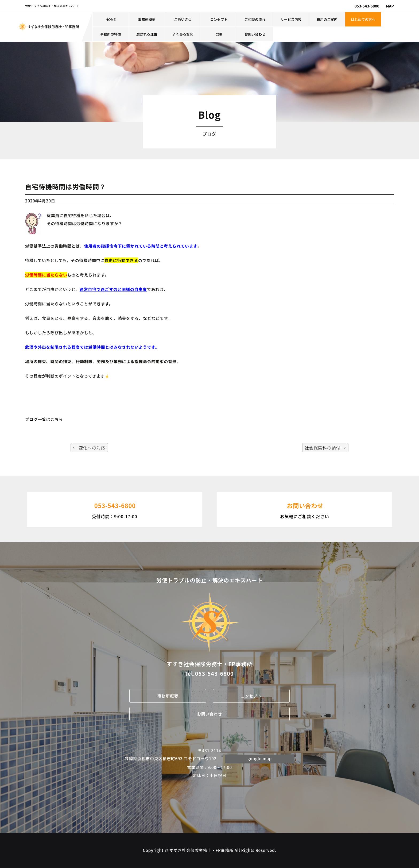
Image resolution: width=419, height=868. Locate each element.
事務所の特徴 (111, 34)
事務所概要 (147, 19)
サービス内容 (291, 19)
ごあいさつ (183, 19)
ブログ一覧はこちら (44, 419)
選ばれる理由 (147, 34)
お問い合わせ (255, 34)
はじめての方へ (363, 19)
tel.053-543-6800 (209, 673)
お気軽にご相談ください (304, 509)
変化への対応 (89, 448)
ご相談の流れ (255, 19)
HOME (111, 19)
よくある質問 (183, 34)
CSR (219, 34)
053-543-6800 (367, 6)
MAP (390, 6)
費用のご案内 (327, 19)
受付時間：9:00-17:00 (115, 509)
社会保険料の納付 (325, 448)
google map (260, 759)
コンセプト (219, 19)
